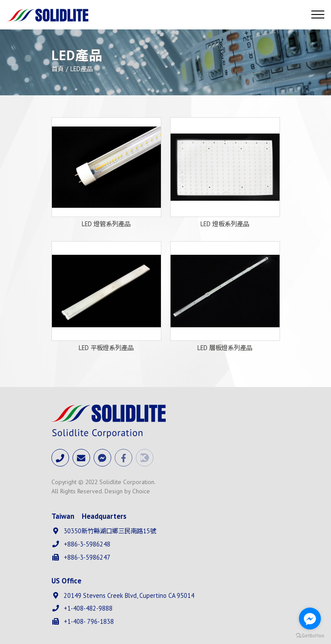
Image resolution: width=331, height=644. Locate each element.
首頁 (58, 69)
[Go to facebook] (310, 619)
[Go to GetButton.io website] (310, 635)
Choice (141, 491)
